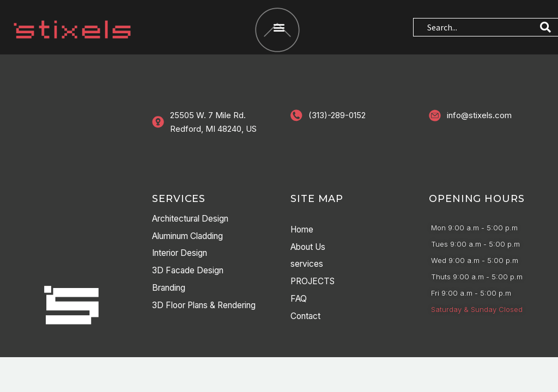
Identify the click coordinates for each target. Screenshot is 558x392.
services (307, 265)
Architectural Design (194, 219)
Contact (307, 317)
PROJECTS (314, 283)
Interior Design (183, 254)
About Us (310, 248)
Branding (171, 289)
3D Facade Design (189, 272)
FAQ (299, 300)
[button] (279, 27)
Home (303, 230)
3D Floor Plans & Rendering (210, 307)
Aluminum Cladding (192, 237)
